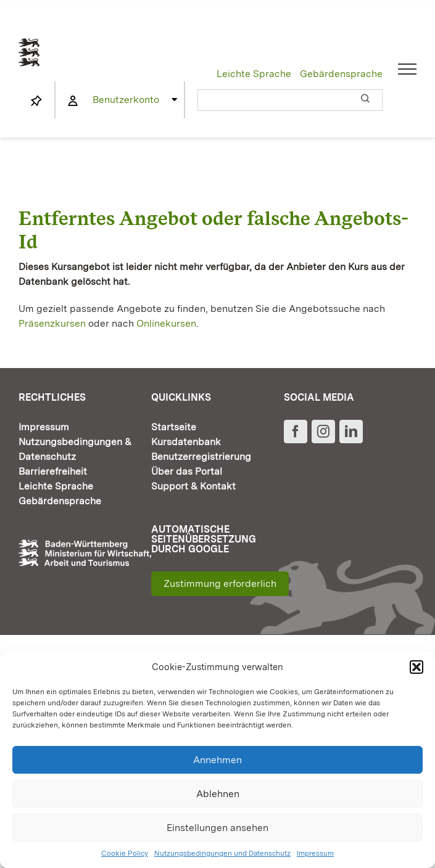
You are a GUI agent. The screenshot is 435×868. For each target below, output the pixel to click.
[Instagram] (323, 432)
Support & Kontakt (193, 486)
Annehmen (217, 760)
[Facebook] (296, 432)
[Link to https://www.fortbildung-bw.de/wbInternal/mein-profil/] (73, 101)
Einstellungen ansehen (217, 828)
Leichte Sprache (254, 74)
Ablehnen (218, 794)
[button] (416, 667)
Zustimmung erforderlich (220, 583)
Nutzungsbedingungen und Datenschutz (222, 853)
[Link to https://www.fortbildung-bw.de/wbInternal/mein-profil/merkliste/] (36, 101)
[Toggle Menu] (408, 69)
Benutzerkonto (126, 100)
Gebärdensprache (341, 74)
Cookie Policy (125, 853)
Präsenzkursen (52, 323)
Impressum (315, 853)
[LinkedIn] (351, 432)
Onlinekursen (166, 323)
